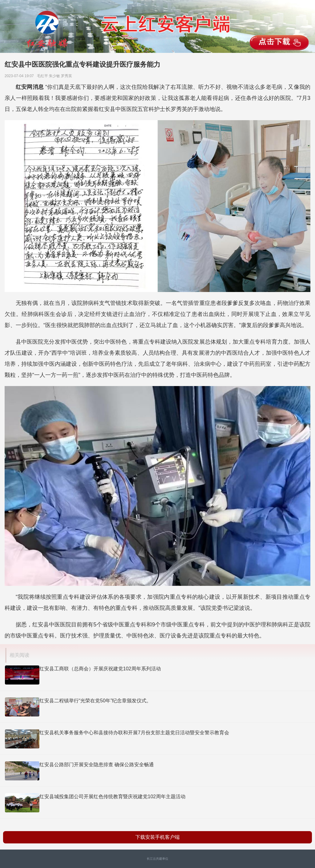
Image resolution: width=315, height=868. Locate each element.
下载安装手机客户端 (157, 837)
